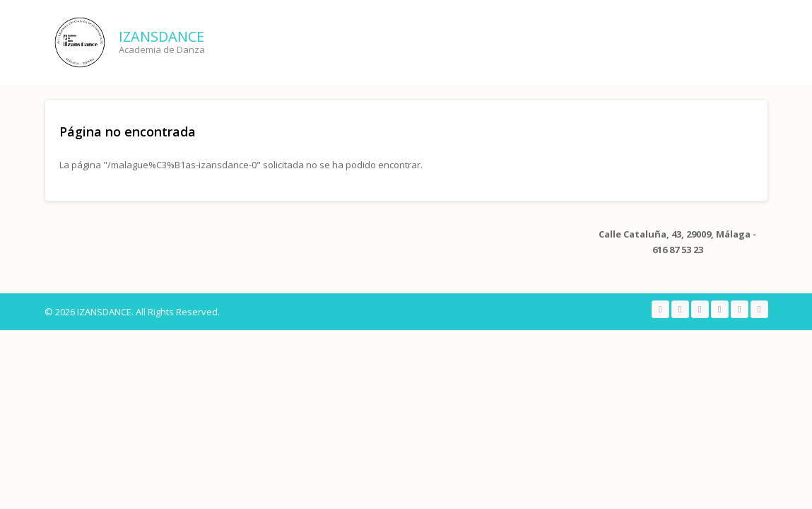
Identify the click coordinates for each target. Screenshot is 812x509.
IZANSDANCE (161, 36)
